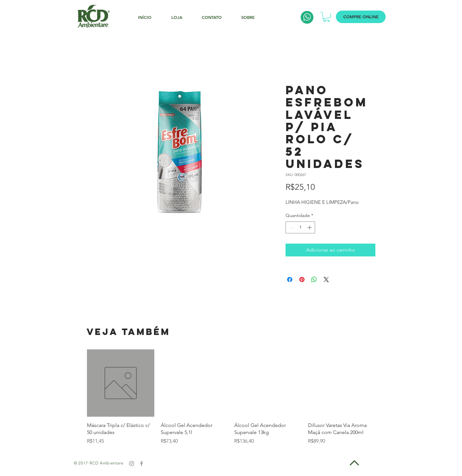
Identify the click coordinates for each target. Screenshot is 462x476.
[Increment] (310, 227)
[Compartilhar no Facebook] (290, 280)
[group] (231, 397)
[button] (327, 17)
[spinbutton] (300, 227)
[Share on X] (326, 280)
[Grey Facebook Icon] (141, 463)
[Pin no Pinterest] (302, 280)
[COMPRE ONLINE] (361, 17)
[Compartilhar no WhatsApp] (314, 280)
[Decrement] (291, 227)
